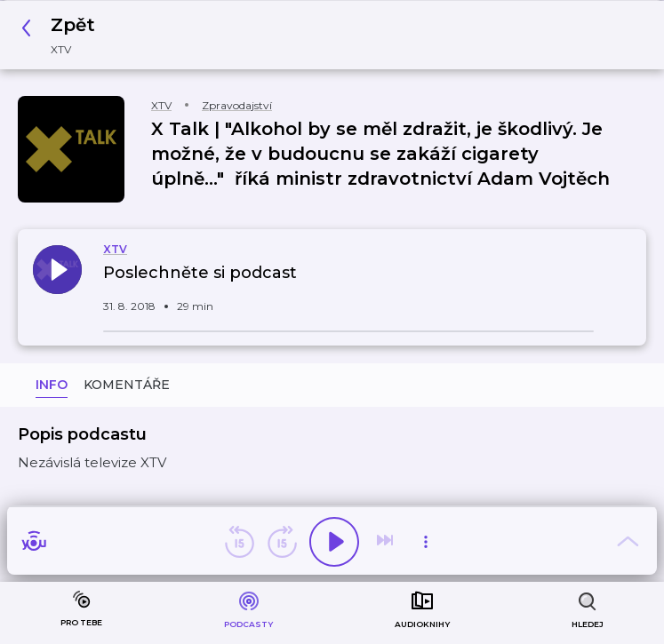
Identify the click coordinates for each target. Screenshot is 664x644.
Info (52, 385)
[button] (63, 35)
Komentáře (127, 385)
